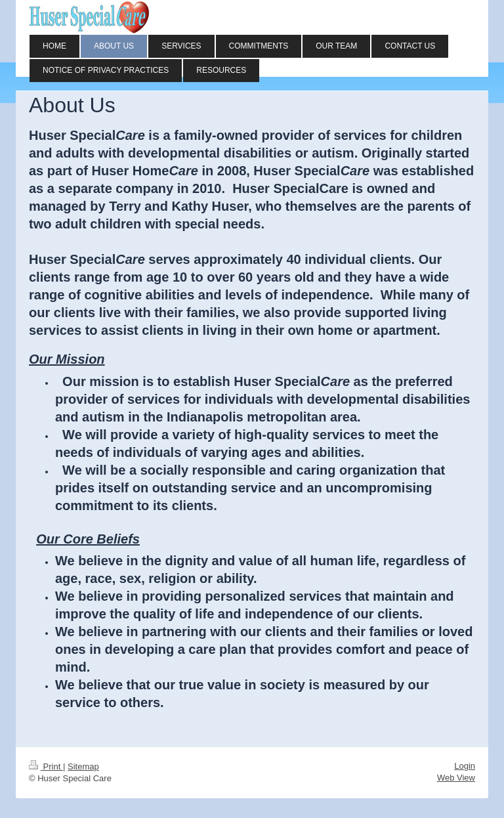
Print (46, 766)
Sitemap (83, 766)
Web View (456, 778)
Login (465, 766)
